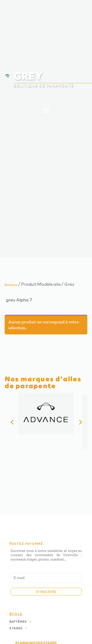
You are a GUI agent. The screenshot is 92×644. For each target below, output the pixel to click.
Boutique (11, 285)
